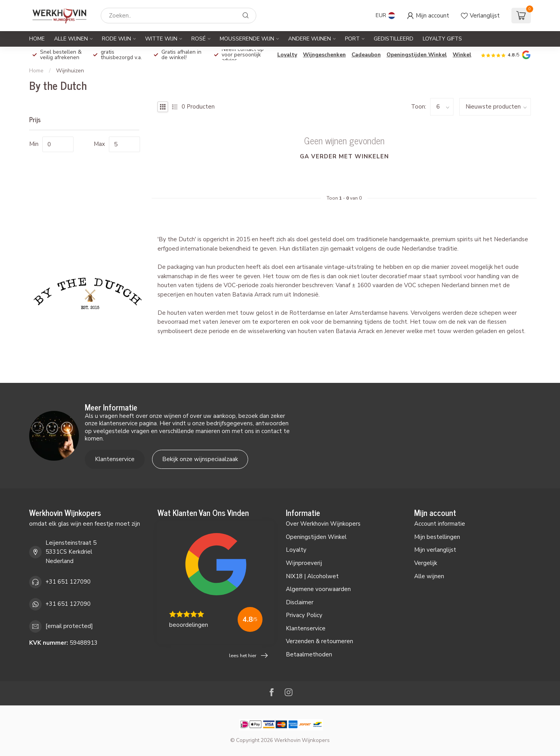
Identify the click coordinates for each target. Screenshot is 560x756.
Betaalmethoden (309, 654)
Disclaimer (300, 602)
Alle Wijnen (71, 39)
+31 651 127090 (68, 582)
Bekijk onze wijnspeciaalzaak (200, 459)
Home (37, 39)
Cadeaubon (366, 55)
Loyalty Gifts (442, 39)
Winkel (462, 55)
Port (352, 39)
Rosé (199, 39)
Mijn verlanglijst (435, 550)
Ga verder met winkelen (344, 156)
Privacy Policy (304, 615)
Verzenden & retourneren (319, 641)
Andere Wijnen (310, 39)
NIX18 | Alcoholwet (312, 576)
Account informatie (440, 524)
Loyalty (287, 55)
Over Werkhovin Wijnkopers (323, 524)
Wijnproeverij (304, 563)
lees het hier (248, 656)
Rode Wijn (116, 39)
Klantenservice (115, 459)
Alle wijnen (429, 576)
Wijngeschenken (324, 55)
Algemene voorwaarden (318, 589)
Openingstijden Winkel (417, 55)
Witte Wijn (161, 39)
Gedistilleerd (394, 39)
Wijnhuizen (70, 71)
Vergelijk (426, 563)
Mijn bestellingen (437, 537)
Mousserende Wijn (247, 39)
